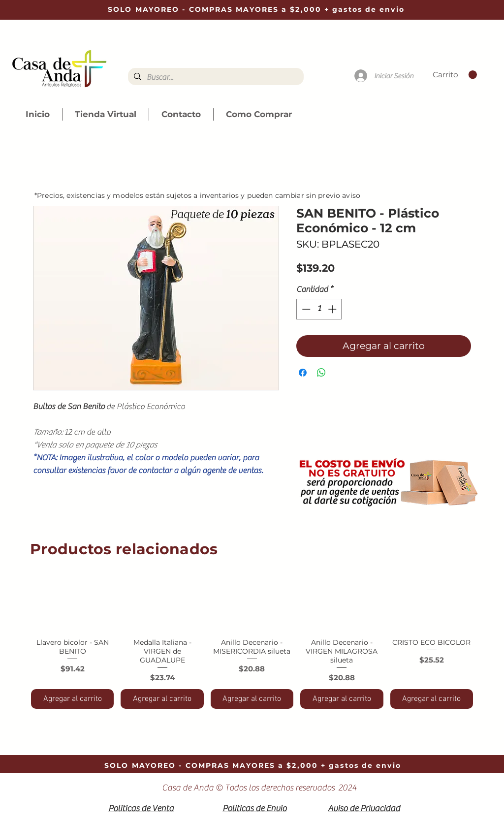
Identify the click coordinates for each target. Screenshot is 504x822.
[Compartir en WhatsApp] (321, 373)
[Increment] (333, 309)
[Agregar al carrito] (72, 699)
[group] (252, 639)
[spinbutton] (319, 309)
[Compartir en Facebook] (303, 373)
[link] (455, 75)
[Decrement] (305, 309)
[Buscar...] (215, 77)
